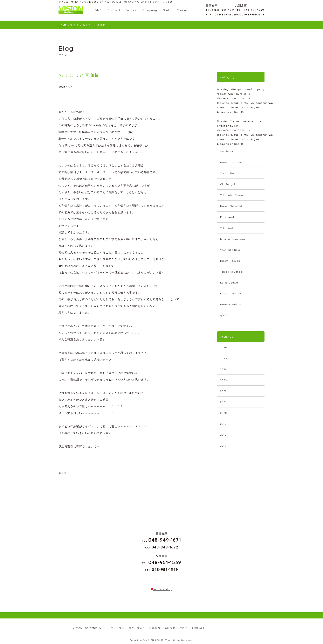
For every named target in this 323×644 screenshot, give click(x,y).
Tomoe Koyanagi (232, 271)
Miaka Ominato (231, 293)
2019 (223, 424)
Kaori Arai (227, 217)
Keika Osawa (229, 282)
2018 (223, 435)
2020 (224, 413)
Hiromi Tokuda (230, 261)
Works (131, 10)
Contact (183, 10)
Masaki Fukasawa (233, 239)
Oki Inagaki (228, 184)
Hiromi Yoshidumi (232, 162)
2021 (223, 402)
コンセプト (118, 628)
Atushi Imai (228, 151)
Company (150, 10)
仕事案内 (155, 628)
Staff (167, 10)
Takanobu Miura (232, 195)
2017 (223, 445)
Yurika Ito (227, 173)
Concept (114, 10)
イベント (226, 315)
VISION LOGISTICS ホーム (90, 628)
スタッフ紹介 (137, 628)
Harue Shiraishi (231, 206)
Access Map (161, 589)
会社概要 (170, 628)
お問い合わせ (200, 628)
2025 (224, 358)
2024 (224, 369)
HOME (97, 10)
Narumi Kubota (231, 304)
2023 (224, 380)
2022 (224, 391)
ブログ (184, 628)
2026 (224, 347)
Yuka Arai (227, 228)
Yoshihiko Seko (231, 250)
